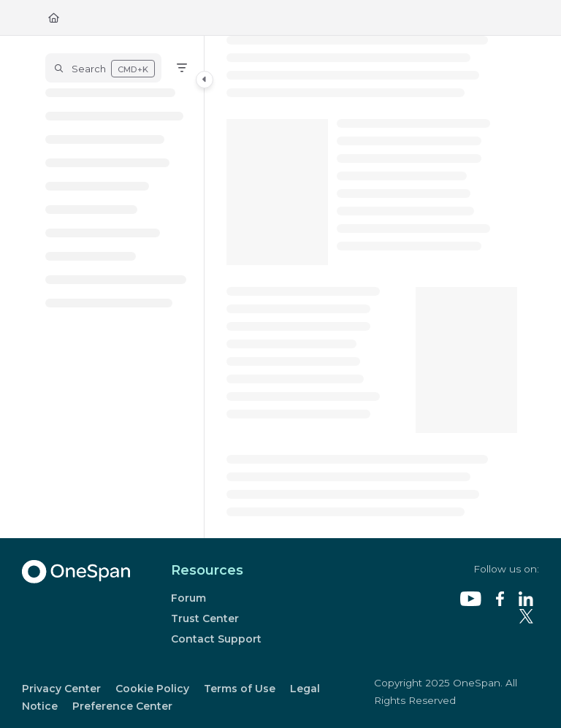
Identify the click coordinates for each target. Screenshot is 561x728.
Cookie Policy (152, 689)
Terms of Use (240, 689)
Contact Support (216, 639)
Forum (188, 598)
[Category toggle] (205, 80)
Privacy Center (61, 689)
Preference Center (122, 706)
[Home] (54, 18)
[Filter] (182, 68)
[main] (372, 287)
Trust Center (205, 618)
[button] (103, 68)
